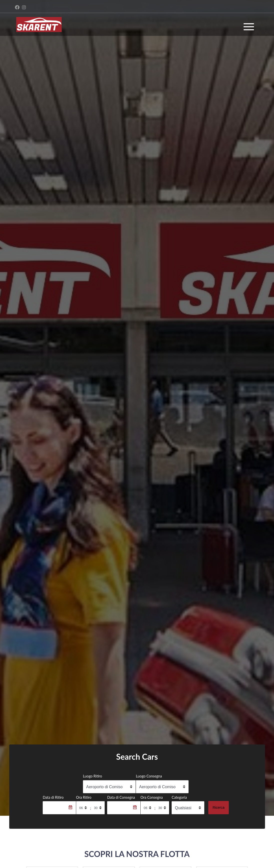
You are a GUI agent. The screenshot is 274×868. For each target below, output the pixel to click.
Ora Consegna (152, 797)
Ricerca (218, 807)
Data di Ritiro (53, 797)
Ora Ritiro (84, 797)
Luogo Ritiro (93, 776)
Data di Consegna (121, 797)
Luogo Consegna (149, 776)
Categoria (179, 797)
